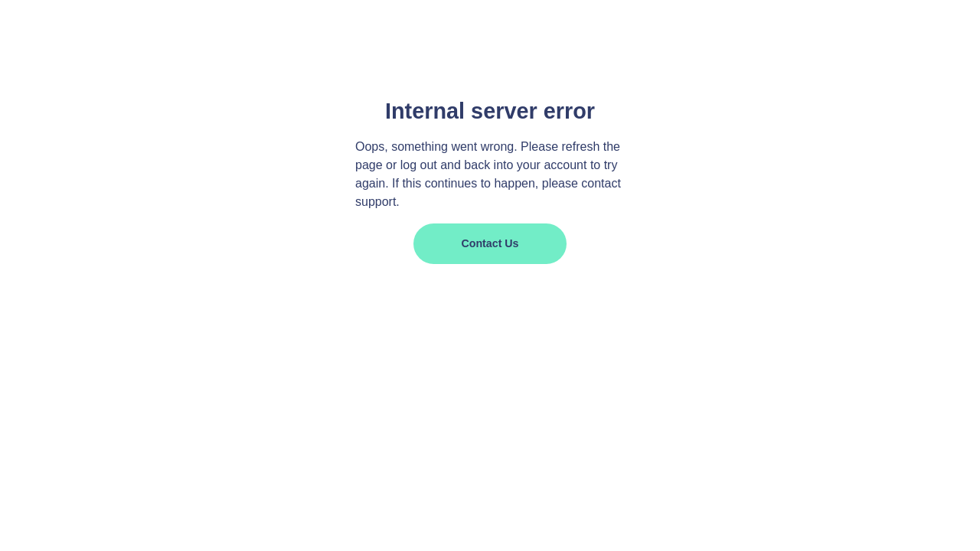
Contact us (490, 243)
